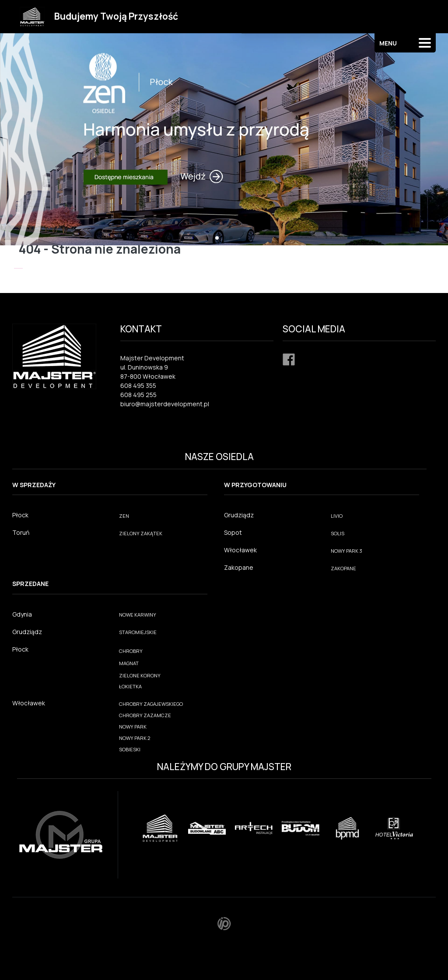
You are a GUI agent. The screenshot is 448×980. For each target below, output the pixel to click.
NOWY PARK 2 (135, 738)
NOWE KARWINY (138, 615)
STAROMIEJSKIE (138, 632)
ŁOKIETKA (130, 686)
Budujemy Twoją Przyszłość (116, 16)
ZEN (124, 516)
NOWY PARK (133, 727)
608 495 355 (138, 385)
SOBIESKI (130, 749)
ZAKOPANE (343, 568)
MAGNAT (129, 663)
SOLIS (338, 533)
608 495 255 (138, 395)
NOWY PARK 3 (346, 551)
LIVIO (337, 516)
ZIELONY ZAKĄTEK (141, 533)
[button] (217, 238)
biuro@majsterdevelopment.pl (165, 404)
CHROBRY (131, 651)
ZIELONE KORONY (140, 675)
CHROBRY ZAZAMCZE (145, 715)
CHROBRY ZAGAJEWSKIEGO (151, 704)
